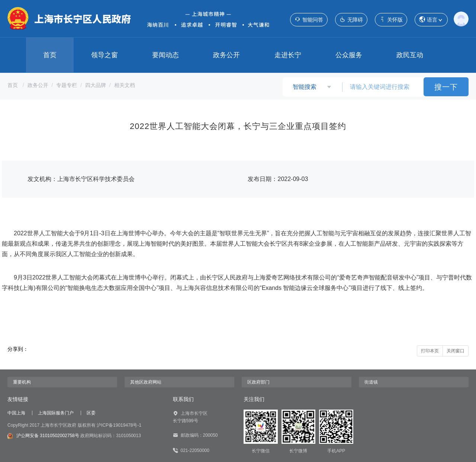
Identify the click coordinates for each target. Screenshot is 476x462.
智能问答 (309, 20)
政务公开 (226, 55)
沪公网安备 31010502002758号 (43, 436)
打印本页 (430, 351)
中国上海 (16, 413)
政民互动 (410, 55)
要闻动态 (165, 55)
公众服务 (349, 55)
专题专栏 (67, 85)
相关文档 (125, 85)
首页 (50, 55)
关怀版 (391, 20)
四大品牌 (96, 85)
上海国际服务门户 (56, 413)
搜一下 (446, 87)
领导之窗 (104, 55)
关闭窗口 (456, 351)
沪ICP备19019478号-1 (119, 425)
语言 (431, 20)
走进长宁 (288, 55)
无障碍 (351, 20)
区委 (91, 413)
